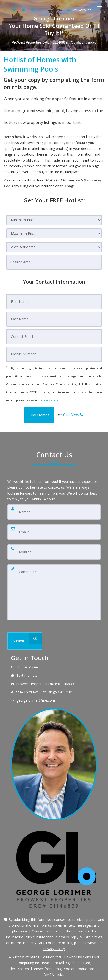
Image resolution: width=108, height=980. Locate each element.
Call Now (73, 415)
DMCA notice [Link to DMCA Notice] (54, 975)
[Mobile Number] (54, 354)
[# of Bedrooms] (54, 247)
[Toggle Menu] (99, 6)
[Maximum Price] (54, 233)
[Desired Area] (54, 262)
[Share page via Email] (33, 10)
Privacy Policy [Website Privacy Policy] (50, 400)
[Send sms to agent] (15, 10)
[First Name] (54, 302)
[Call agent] (6, 10)
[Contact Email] (54, 337)
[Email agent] (24, 10)
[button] (39, 415)
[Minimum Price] (54, 220)
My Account (79, 10)
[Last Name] (54, 319)
